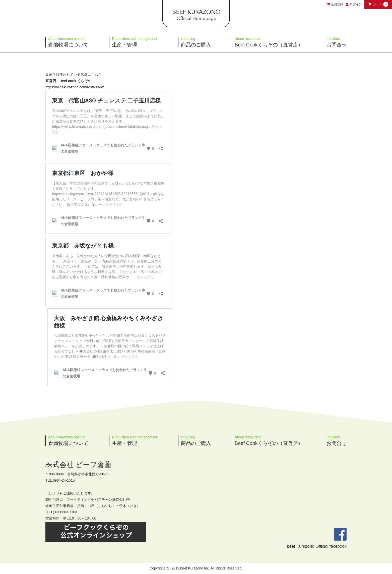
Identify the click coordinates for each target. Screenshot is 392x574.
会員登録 (335, 4)
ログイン (356, 4)
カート (378, 4)
